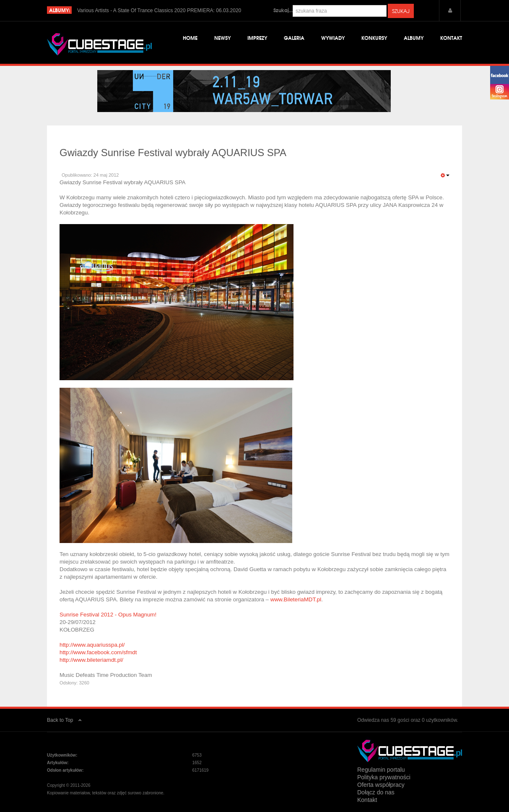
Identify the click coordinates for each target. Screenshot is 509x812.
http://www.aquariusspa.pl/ (92, 645)
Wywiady (333, 38)
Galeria (294, 38)
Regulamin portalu (381, 770)
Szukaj (401, 11)
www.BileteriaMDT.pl (296, 599)
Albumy (414, 38)
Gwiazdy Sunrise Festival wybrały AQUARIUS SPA (173, 153)
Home (190, 38)
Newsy (222, 38)
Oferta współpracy (381, 785)
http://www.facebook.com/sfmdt (98, 652)
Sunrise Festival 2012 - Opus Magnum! (108, 615)
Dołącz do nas (376, 792)
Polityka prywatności (384, 777)
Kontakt (451, 38)
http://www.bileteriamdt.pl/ (91, 660)
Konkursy (374, 38)
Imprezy (257, 38)
